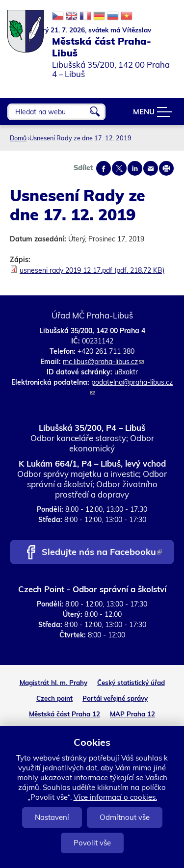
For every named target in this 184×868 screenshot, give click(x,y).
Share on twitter (119, 168)
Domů (18, 138)
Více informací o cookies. (115, 797)
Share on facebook (104, 168)
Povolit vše (92, 843)
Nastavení (52, 817)
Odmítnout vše (125, 817)
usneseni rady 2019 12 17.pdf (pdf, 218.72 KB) (92, 270)
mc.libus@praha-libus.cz (103, 362)
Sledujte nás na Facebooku (102, 553)
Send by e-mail (151, 168)
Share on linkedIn (135, 168)
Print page (166, 168)
